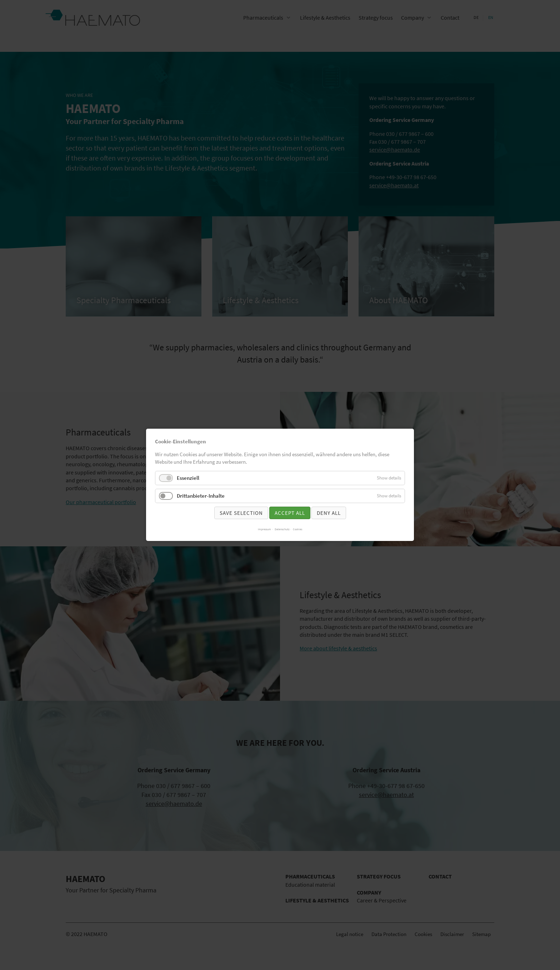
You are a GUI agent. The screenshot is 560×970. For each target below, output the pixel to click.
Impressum (264, 530)
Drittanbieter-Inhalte (201, 496)
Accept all (290, 513)
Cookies (297, 530)
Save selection (241, 513)
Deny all (329, 513)
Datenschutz (282, 530)
